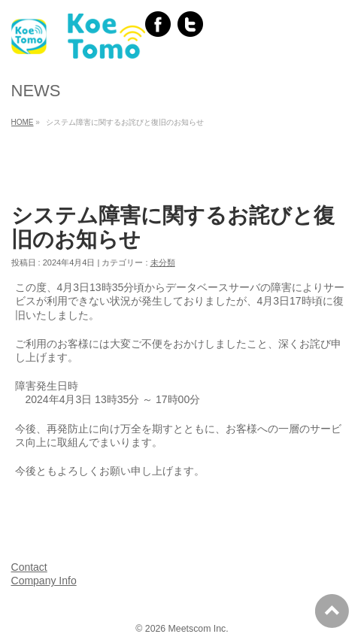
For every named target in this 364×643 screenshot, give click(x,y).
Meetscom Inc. (199, 629)
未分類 (163, 262)
